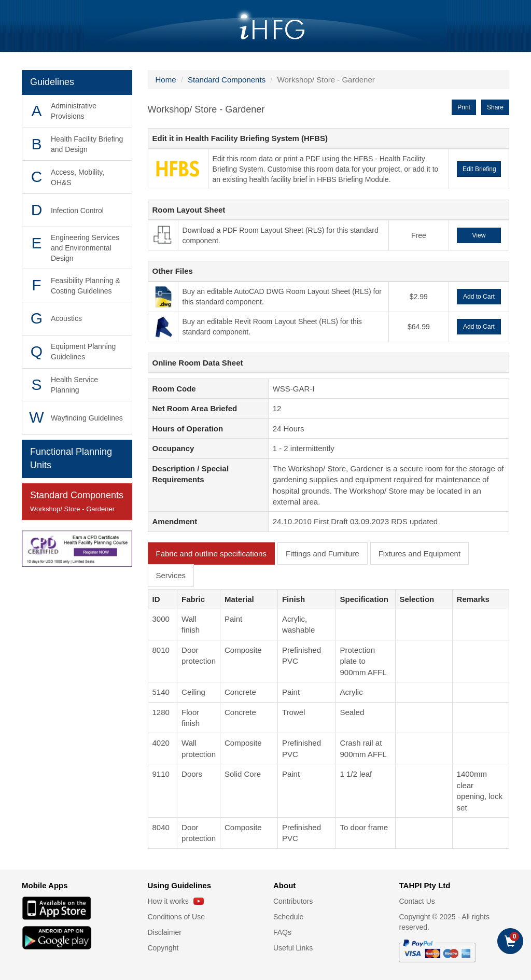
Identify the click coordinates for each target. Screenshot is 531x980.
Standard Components (77, 502)
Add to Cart (479, 297)
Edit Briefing (479, 169)
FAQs (282, 932)
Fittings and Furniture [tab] (323, 554)
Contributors (293, 901)
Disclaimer (165, 932)
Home (166, 80)
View (479, 235)
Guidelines (52, 82)
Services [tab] (171, 575)
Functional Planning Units (71, 458)
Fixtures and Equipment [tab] (420, 554)
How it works (176, 901)
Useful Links (293, 948)
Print (464, 107)
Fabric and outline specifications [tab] (211, 554)
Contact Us (417, 901)
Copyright (163, 948)
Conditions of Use (177, 917)
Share (495, 107)
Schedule (288, 917)
